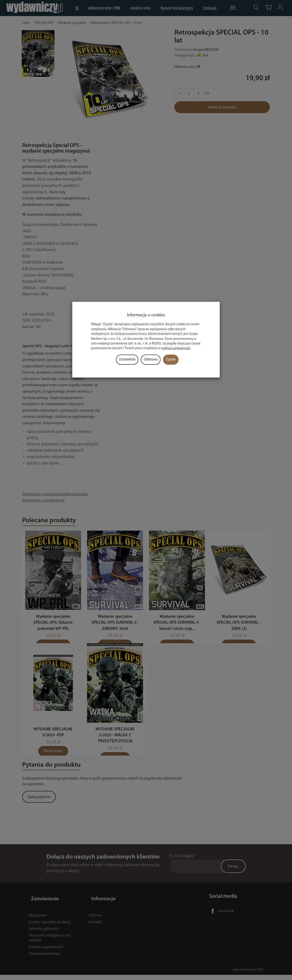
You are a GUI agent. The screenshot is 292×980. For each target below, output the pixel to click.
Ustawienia (127, 360)
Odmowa (151, 360)
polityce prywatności (176, 348)
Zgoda (171, 360)
